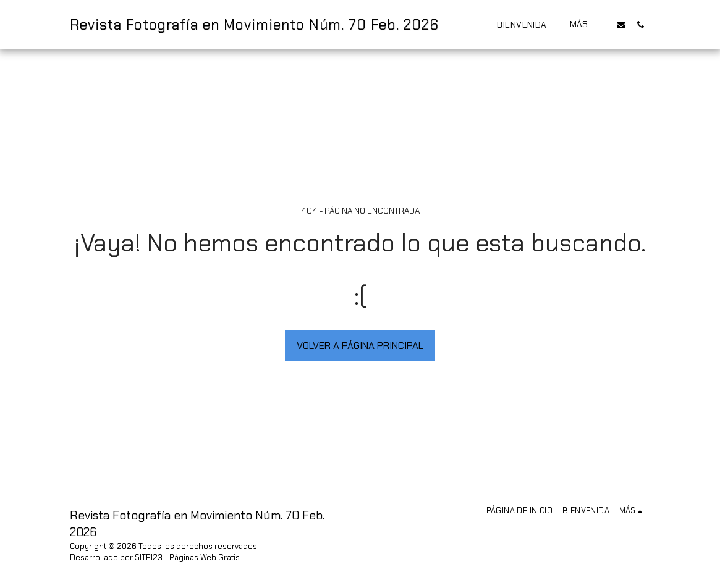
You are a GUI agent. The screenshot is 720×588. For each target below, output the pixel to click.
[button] (621, 24)
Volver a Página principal (360, 346)
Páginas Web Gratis (205, 557)
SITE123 (149, 557)
